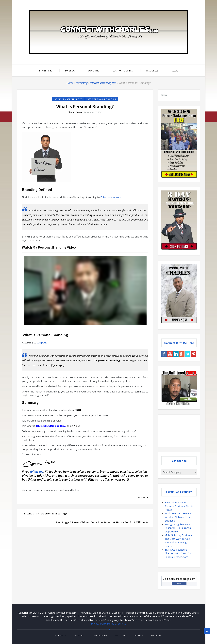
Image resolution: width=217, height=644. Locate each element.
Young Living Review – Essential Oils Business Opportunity (178, 528)
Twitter (78, 636)
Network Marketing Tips (102, 99)
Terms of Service (116, 624)
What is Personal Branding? (85, 106)
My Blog (70, 71)
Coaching (94, 71)
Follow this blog (179, 583)
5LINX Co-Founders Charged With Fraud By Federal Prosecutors (178, 553)
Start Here (46, 71)
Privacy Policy (99, 624)
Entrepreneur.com (111, 197)
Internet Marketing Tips (103, 83)
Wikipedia (42, 342)
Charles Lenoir (75, 112)
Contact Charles (123, 71)
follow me (36, 471)
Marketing (82, 83)
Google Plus (99, 636)
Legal (175, 71)
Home (70, 83)
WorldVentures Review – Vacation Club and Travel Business (179, 517)
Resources (152, 71)
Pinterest (157, 636)
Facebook (60, 636)
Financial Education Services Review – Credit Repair (179, 506)
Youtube (120, 636)
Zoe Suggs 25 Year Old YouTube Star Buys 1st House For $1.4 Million (100, 522)
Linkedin (138, 636)
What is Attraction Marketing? (47, 514)
